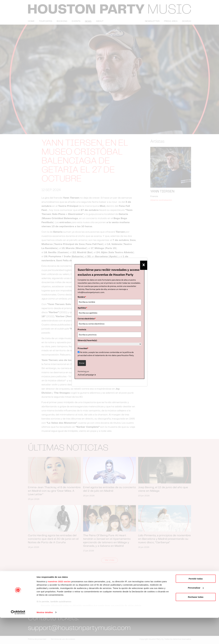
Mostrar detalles (45, 638)
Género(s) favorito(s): (87, 340)
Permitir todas (196, 605)
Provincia (82, 330)
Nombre (82, 297)
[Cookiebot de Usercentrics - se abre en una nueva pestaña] (18, 639)
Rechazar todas (196, 623)
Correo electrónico (87, 319)
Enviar (82, 363)
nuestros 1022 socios (59, 608)
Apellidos (82, 308)
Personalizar (196, 614)
